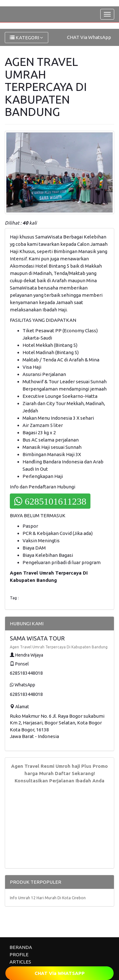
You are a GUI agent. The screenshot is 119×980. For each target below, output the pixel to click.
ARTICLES (20, 962)
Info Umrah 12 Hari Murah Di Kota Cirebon (48, 898)
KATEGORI (26, 38)
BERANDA (21, 947)
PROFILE (19, 955)
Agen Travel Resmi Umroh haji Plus (51, 766)
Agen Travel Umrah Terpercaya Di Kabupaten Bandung (59, 647)
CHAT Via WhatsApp (89, 37)
